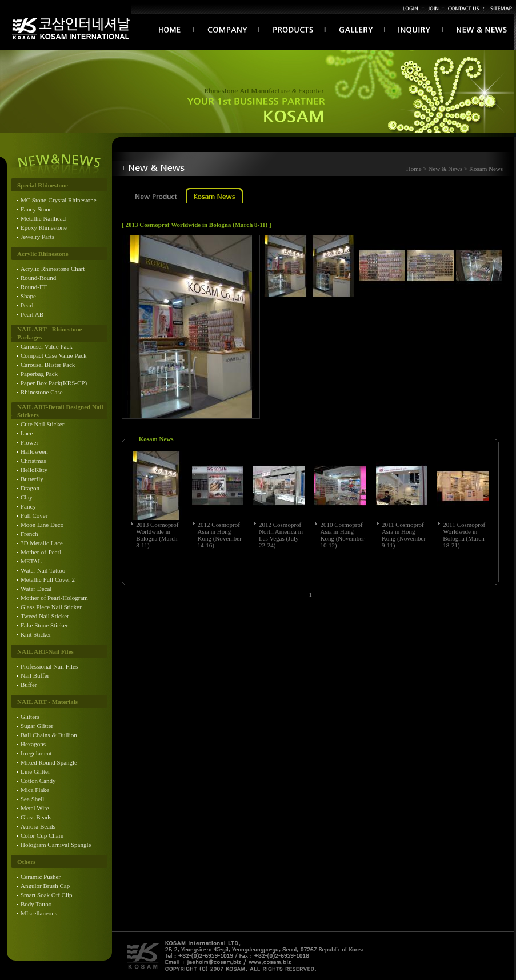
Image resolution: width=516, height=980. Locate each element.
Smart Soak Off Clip (47, 895)
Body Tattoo (36, 904)
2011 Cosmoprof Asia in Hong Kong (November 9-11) (404, 535)
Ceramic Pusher (41, 877)
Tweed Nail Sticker (45, 616)
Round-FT (34, 287)
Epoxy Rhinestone (44, 227)
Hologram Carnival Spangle (56, 845)
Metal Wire (35, 808)
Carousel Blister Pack (48, 365)
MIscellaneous (39, 913)
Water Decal (36, 589)
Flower (29, 442)
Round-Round (38, 278)
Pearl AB (32, 314)
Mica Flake (35, 790)
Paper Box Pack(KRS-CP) (54, 383)
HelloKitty (34, 470)
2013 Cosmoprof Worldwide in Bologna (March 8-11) (157, 535)
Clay (27, 497)
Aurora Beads (38, 826)
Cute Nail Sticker (42, 424)
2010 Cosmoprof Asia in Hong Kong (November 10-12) (342, 535)
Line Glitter (35, 771)
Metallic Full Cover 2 (48, 579)
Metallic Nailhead (43, 218)
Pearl (27, 305)
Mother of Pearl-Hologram (54, 598)
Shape (28, 296)
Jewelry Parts (37, 237)
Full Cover (34, 515)
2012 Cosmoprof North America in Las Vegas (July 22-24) (281, 535)
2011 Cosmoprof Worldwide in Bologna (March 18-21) (464, 535)
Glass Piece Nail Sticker (51, 607)
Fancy (28, 506)
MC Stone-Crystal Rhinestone (59, 200)
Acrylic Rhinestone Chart (53, 269)
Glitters (30, 717)
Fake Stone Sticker (44, 625)
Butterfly (32, 479)
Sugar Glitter (37, 726)
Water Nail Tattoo (43, 570)
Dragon (30, 488)
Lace (27, 433)
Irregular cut (36, 753)
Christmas (33, 461)
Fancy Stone (36, 209)
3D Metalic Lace (42, 543)
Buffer (29, 685)
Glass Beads (36, 817)
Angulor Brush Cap (45, 886)
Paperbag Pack (39, 374)
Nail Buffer (35, 675)
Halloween (34, 451)
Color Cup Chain (42, 835)
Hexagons (33, 744)
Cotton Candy (38, 781)
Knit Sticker (36, 634)
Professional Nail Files (49, 666)
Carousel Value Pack (47, 346)
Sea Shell (32, 799)
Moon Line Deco (42, 525)
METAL (31, 561)
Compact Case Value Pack (54, 355)
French (29, 534)
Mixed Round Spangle (49, 762)
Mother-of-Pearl (41, 552)
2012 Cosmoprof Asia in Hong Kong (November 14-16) (220, 535)
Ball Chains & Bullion (49, 735)
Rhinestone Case (42, 392)
